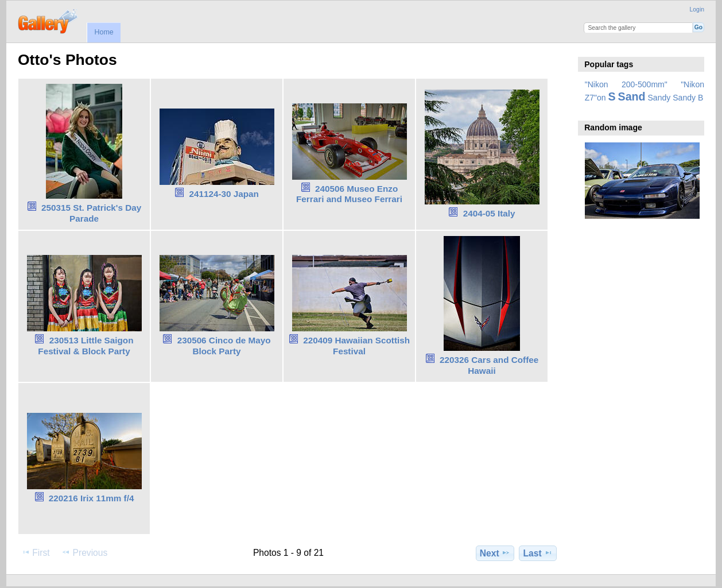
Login (697, 9)
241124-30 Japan (224, 194)
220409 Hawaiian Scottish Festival (356, 346)
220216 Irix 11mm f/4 (92, 498)
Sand (632, 96)
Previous (84, 552)
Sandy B (688, 98)
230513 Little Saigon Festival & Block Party (86, 346)
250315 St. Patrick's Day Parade (91, 213)
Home (104, 32)
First (35, 552)
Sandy (659, 98)
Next (495, 553)
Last (538, 553)
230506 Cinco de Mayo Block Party (224, 346)
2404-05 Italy (489, 213)
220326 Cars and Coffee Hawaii (489, 365)
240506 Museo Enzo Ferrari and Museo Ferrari (349, 194)
